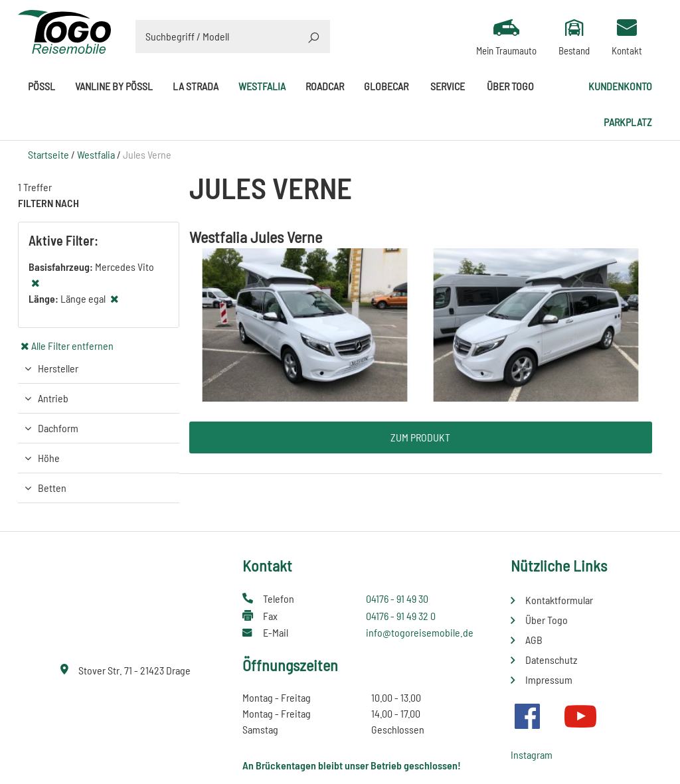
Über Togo (510, 86)
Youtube (580, 716)
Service (448, 86)
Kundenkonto (620, 86)
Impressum (549, 679)
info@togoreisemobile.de (420, 632)
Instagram (532, 754)
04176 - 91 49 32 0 (401, 616)
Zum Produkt (420, 437)
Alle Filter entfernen (72, 346)
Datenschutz (551, 660)
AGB (534, 640)
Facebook (527, 716)
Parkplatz (628, 122)
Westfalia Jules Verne (256, 237)
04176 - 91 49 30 (397, 598)
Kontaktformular (559, 600)
